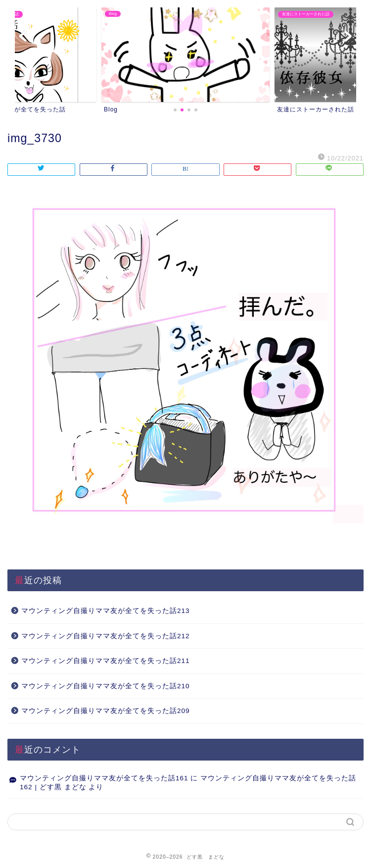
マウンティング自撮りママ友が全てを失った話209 (106, 711)
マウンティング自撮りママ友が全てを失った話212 (106, 636)
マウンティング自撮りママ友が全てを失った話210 (106, 686)
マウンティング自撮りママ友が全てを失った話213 (106, 611)
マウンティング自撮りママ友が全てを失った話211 (106, 661)
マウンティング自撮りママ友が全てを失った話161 (104, 778)
